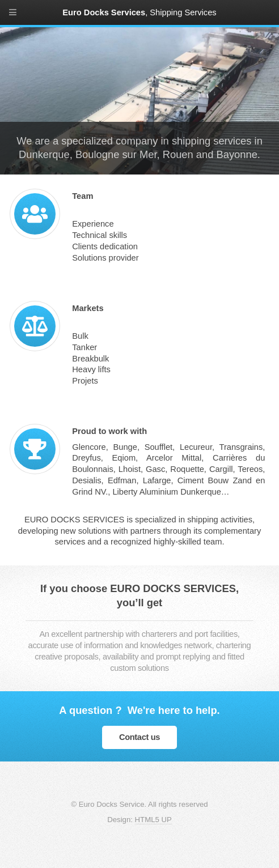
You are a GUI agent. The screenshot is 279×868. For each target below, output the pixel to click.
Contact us (139, 737)
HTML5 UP (153, 820)
